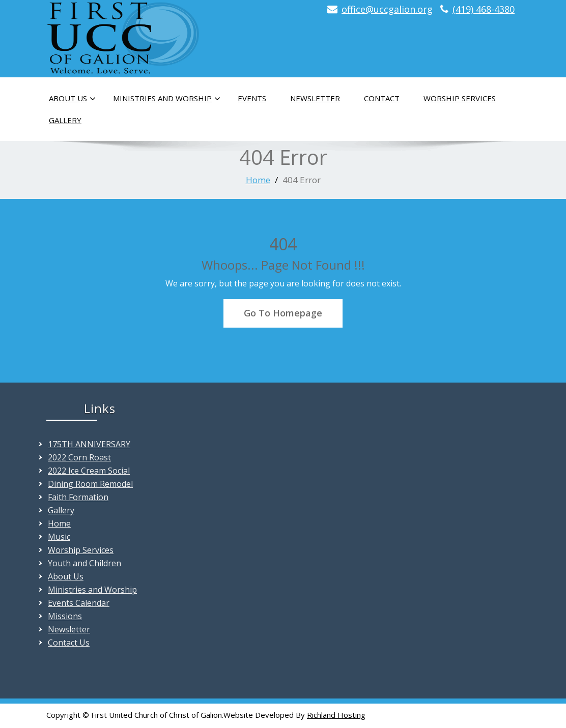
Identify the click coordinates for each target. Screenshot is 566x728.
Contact (382, 98)
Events (252, 98)
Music (59, 537)
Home (258, 180)
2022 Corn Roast (79, 457)
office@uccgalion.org (387, 9)
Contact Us (69, 643)
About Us (72, 99)
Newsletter (315, 98)
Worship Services (460, 98)
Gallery (65, 120)
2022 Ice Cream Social (89, 471)
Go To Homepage (283, 313)
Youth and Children (84, 563)
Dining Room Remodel (90, 484)
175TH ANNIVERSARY (89, 444)
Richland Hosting (336, 715)
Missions (65, 616)
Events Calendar (79, 603)
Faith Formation (78, 497)
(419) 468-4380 (484, 9)
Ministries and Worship (167, 99)
